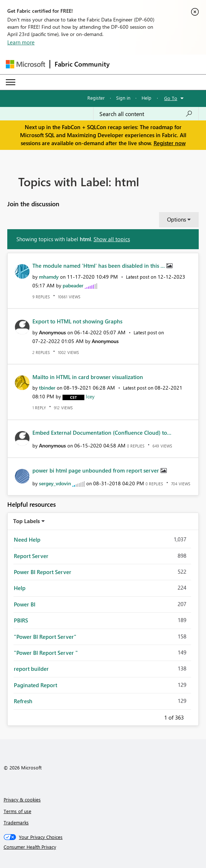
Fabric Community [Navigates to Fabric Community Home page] (82, 64)
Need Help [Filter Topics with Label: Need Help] (27, 539)
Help (146, 98)
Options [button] (177, 219)
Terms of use (17, 811)
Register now (170, 143)
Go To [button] (171, 98)
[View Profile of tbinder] (47, 388)
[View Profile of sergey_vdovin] (55, 483)
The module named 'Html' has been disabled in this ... (99, 266)
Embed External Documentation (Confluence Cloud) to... (102, 433)
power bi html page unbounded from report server (96, 470)
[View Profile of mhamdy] (49, 277)
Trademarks (16, 822)
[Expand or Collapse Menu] (11, 82)
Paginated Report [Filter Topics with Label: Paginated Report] (35, 685)
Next (193, 716)
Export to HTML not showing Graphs (77, 321)
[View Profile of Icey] (90, 396)
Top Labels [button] (27, 521)
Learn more (21, 42)
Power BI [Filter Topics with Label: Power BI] (25, 604)
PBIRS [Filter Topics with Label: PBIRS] (21, 620)
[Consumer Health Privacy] (103, 847)
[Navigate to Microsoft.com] (25, 64)
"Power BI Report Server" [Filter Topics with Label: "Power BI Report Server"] (45, 637)
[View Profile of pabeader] (73, 285)
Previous (155, 716)
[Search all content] (146, 114)
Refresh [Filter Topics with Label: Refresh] (23, 701)
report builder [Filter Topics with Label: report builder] (31, 669)
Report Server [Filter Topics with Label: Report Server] (31, 556)
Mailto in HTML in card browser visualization (88, 377)
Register (96, 98)
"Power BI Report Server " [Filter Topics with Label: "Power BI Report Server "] (46, 653)
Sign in (123, 98)
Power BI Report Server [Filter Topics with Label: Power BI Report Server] (43, 572)
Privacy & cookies (22, 799)
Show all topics (112, 239)
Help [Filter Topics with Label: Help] (20, 588)
